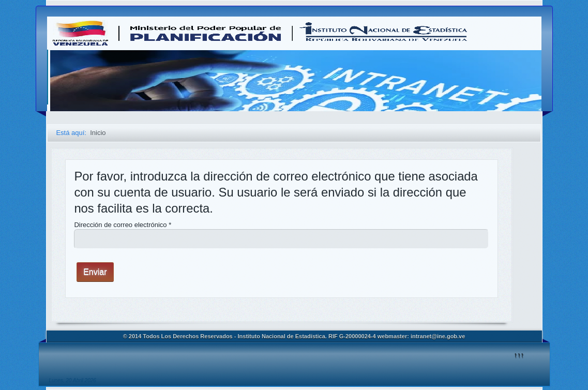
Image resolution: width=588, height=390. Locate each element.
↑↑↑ (519, 355)
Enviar (95, 272)
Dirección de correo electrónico (123, 225)
